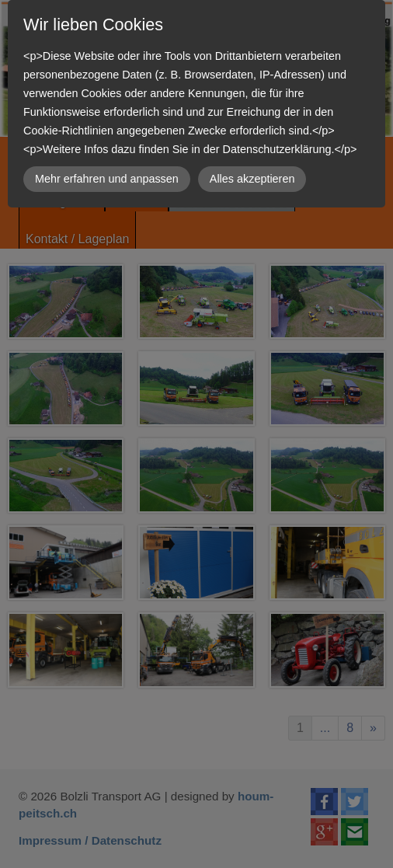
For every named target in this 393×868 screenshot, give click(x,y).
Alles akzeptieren (252, 179)
